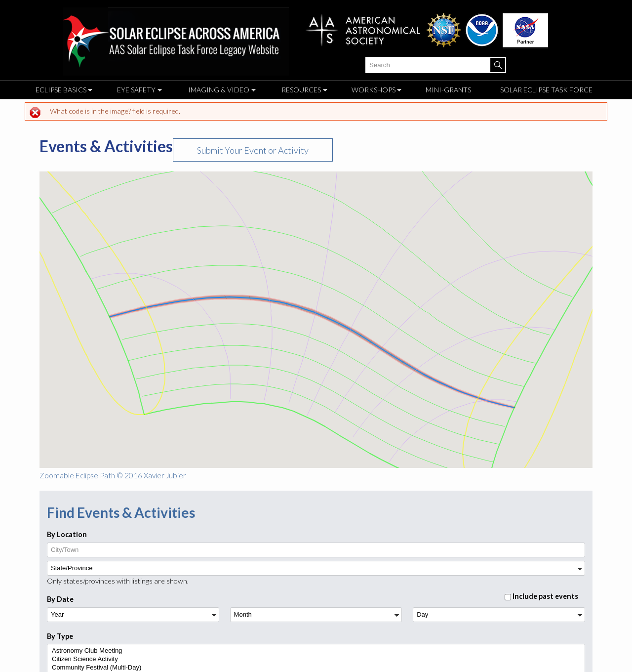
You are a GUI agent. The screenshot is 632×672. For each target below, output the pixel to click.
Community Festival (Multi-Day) (315, 668)
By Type (60, 636)
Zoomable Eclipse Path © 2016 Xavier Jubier (113, 475)
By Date (60, 599)
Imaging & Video (219, 91)
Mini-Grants (448, 90)
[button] (345, 327)
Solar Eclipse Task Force (546, 90)
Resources (302, 91)
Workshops (374, 91)
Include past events (545, 596)
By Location (67, 535)
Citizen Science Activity (315, 659)
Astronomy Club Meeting (315, 651)
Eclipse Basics (62, 91)
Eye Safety (137, 91)
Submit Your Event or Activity (253, 150)
